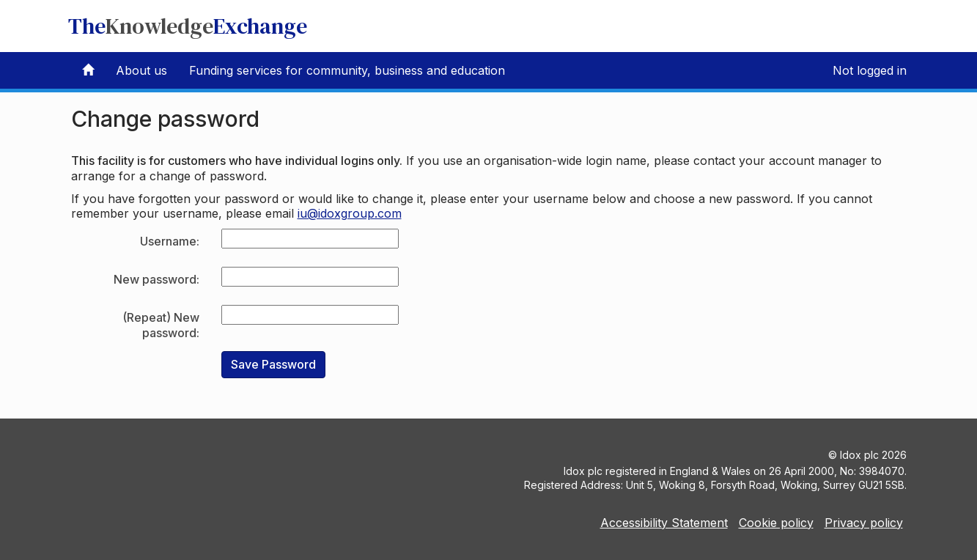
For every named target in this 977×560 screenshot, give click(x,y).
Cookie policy (776, 523)
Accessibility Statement (664, 523)
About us (141, 70)
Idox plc (859, 455)
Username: (170, 241)
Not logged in (870, 70)
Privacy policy (864, 523)
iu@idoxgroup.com (350, 213)
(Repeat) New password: (161, 325)
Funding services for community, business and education (347, 70)
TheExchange (188, 26)
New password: (156, 279)
